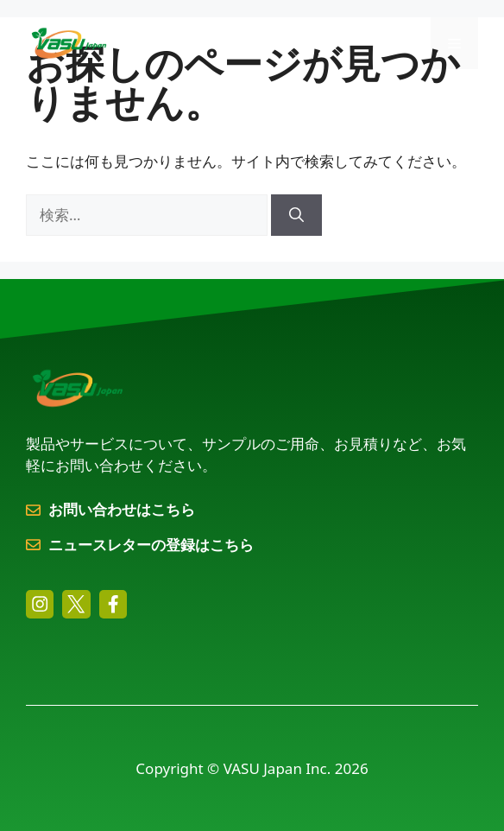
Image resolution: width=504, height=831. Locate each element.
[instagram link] (40, 604)
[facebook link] (113, 604)
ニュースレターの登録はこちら (151, 545)
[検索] (296, 215)
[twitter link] (76, 604)
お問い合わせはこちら (122, 509)
